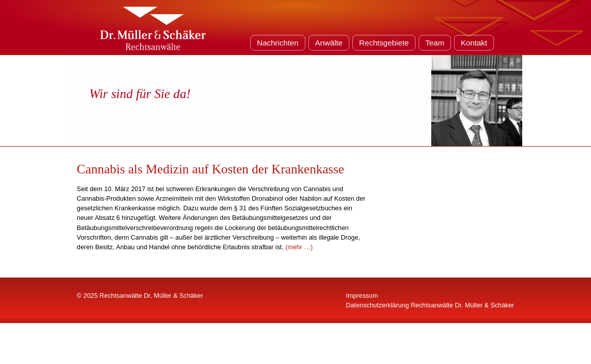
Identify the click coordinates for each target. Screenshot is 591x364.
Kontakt (474, 43)
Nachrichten (278, 43)
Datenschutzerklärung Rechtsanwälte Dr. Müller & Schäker (430, 305)
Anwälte (329, 43)
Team (435, 43)
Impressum (362, 295)
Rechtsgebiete (384, 43)
